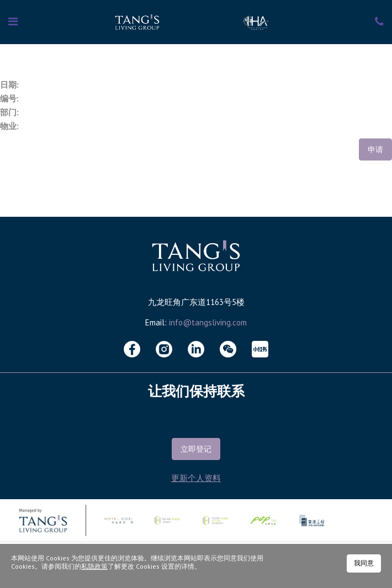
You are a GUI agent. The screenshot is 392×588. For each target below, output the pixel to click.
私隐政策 (94, 566)
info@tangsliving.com (208, 322)
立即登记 (196, 449)
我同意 (364, 563)
